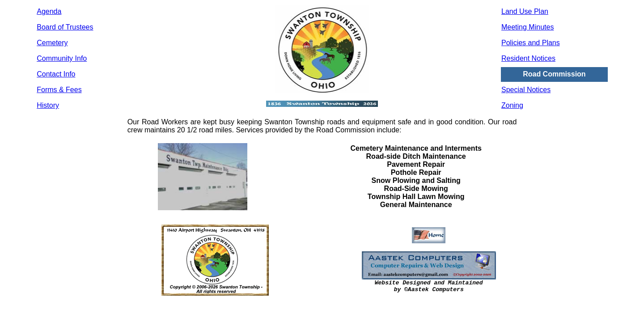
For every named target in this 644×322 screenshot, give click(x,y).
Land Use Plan (525, 11)
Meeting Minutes (527, 27)
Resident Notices (528, 58)
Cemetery (52, 43)
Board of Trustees (65, 27)
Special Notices (526, 90)
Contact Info (56, 74)
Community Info (62, 58)
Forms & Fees (59, 90)
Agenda (49, 11)
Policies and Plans (531, 43)
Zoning (512, 105)
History (48, 105)
